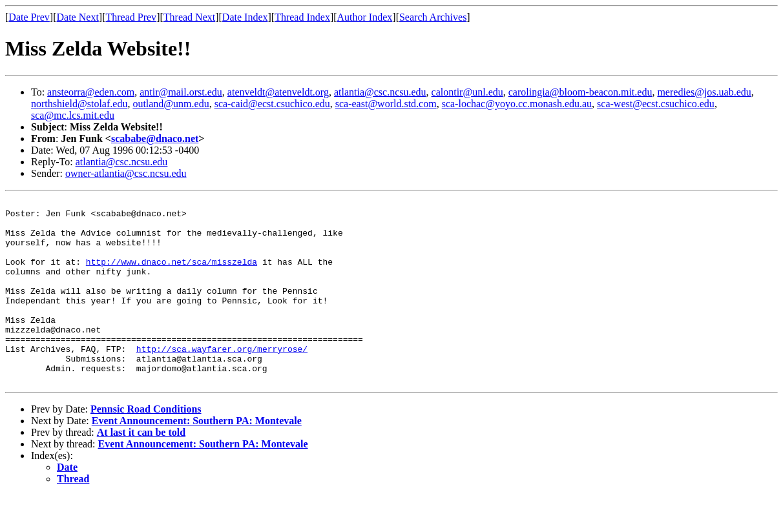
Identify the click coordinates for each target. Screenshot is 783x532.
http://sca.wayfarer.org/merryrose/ (222, 380)
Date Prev (29, 17)
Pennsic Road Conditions (146, 446)
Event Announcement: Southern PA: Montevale (197, 457)
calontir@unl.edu (467, 92)
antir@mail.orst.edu (181, 92)
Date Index (245, 17)
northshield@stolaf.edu (79, 104)
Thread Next (189, 17)
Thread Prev (131, 17)
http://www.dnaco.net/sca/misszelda (172, 275)
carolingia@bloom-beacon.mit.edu (580, 92)
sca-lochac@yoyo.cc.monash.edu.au (517, 104)
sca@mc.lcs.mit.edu (73, 115)
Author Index (365, 17)
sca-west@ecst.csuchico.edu (656, 104)
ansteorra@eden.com (91, 92)
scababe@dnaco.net (155, 138)
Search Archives (433, 17)
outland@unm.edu (171, 104)
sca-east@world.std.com (386, 104)
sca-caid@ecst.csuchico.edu (272, 104)
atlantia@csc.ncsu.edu (380, 92)
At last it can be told (141, 469)
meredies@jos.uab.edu (704, 92)
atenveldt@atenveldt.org (278, 92)
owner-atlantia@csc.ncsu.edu (126, 173)
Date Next (78, 17)
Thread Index (302, 17)
